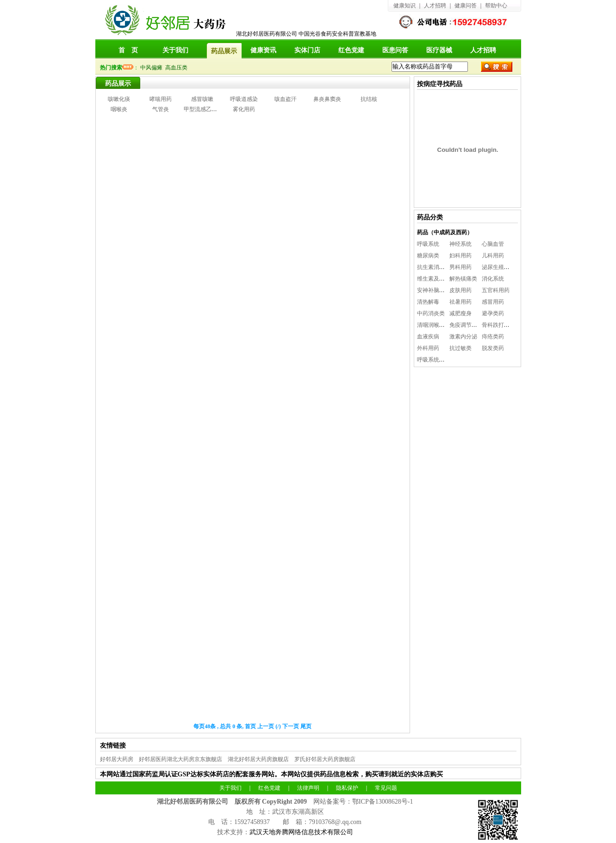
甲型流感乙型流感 (206, 109)
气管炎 (161, 109)
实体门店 (307, 50)
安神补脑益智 (434, 290)
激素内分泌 (463, 337)
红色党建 (351, 50)
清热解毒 (428, 302)
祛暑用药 (460, 302)
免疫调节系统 (466, 325)
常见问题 (386, 788)
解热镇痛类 (463, 279)
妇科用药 (460, 256)
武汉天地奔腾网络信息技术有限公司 (301, 832)
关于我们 (175, 50)
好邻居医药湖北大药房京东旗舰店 (180, 759)
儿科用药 (493, 256)
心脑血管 (493, 244)
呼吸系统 (428, 244)
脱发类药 (493, 348)
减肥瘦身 (460, 313)
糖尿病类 (428, 256)
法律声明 (308, 788)
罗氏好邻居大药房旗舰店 (325, 759)
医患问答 (395, 50)
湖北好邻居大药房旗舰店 (258, 759)
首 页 (128, 50)
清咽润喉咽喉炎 (436, 325)
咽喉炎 (119, 109)
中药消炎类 (431, 313)
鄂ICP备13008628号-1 (383, 802)
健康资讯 (263, 50)
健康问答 (466, 6)
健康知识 (404, 6)
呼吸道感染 (244, 99)
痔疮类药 (493, 337)
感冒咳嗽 (202, 99)
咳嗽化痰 (119, 99)
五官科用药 (496, 290)
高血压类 (178, 68)
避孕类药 (493, 313)
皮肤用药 (460, 290)
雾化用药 (244, 109)
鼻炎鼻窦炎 (327, 99)
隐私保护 (347, 788)
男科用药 (460, 267)
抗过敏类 (460, 348)
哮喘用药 (161, 99)
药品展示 (118, 84)
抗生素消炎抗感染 (439, 267)
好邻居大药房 (117, 759)
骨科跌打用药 (498, 325)
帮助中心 (496, 6)
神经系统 (460, 244)
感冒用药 (493, 302)
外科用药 (428, 348)
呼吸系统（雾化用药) (443, 360)
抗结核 (369, 99)
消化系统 (493, 279)
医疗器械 (439, 50)
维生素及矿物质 (436, 279)
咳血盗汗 (286, 99)
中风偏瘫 (153, 68)
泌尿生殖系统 (498, 267)
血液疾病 (428, 337)
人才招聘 (435, 6)
